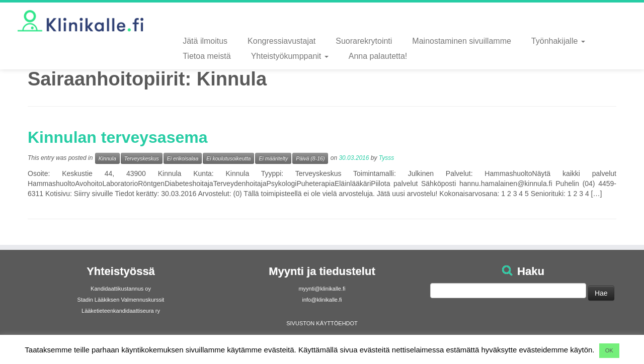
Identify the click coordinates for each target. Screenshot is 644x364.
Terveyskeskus (142, 158)
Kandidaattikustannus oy (121, 289)
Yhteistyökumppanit (290, 56)
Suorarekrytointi (364, 41)
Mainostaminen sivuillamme (462, 41)
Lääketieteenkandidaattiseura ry (121, 311)
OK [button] (609, 350)
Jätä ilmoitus (205, 41)
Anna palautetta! (378, 56)
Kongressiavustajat (281, 41)
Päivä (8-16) (310, 158)
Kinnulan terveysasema (118, 137)
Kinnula (107, 158)
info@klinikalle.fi (322, 300)
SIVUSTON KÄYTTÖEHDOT (322, 323)
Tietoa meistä (207, 56)
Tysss (386, 158)
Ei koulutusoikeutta (228, 158)
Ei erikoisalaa (183, 158)
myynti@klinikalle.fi (322, 289)
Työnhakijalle (558, 41)
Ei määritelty (273, 158)
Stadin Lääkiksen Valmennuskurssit (121, 300)
